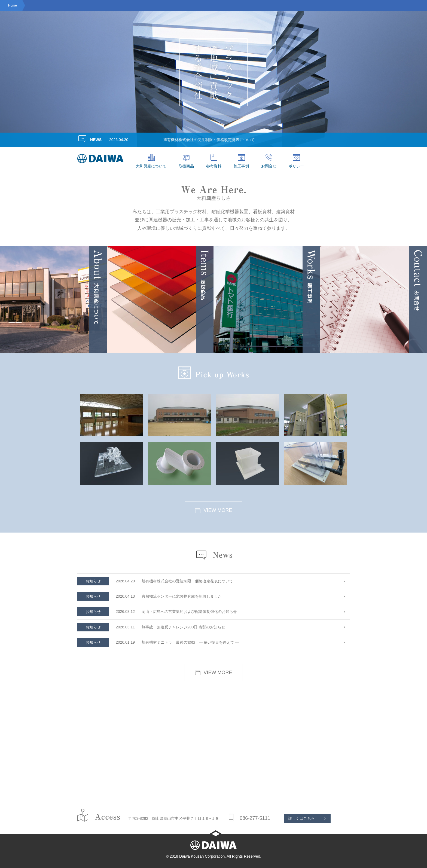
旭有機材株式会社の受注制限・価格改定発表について (218, 140)
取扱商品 (186, 161)
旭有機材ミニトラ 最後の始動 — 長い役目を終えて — (158, 642)
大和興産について (151, 161)
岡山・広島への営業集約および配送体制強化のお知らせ (157, 612)
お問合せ (269, 161)
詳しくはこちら (301, 818)
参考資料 (214, 161)
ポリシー (296, 161)
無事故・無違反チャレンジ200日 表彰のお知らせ (151, 627)
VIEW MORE (213, 511)
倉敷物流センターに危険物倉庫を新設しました (150, 596)
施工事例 (241, 161)
